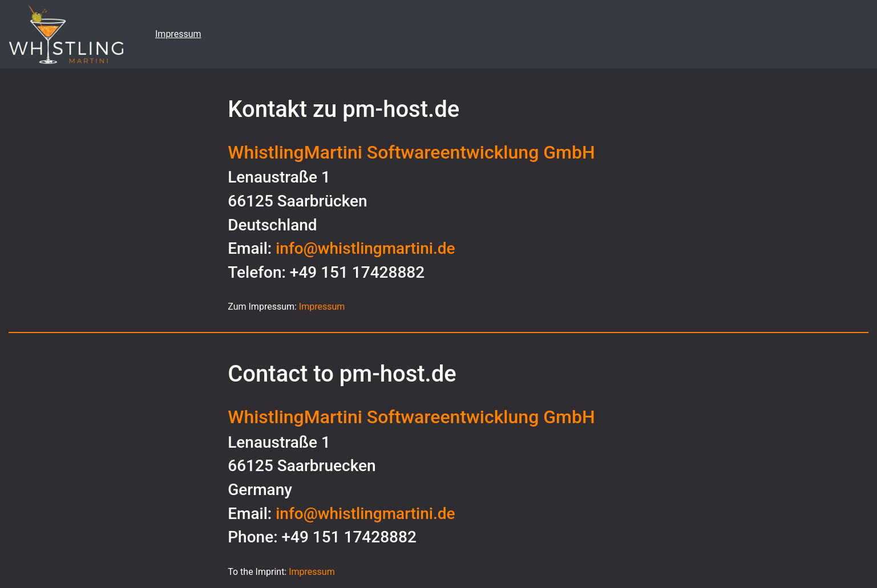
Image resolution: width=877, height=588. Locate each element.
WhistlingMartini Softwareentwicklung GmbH (411, 152)
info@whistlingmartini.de (365, 248)
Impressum (178, 34)
